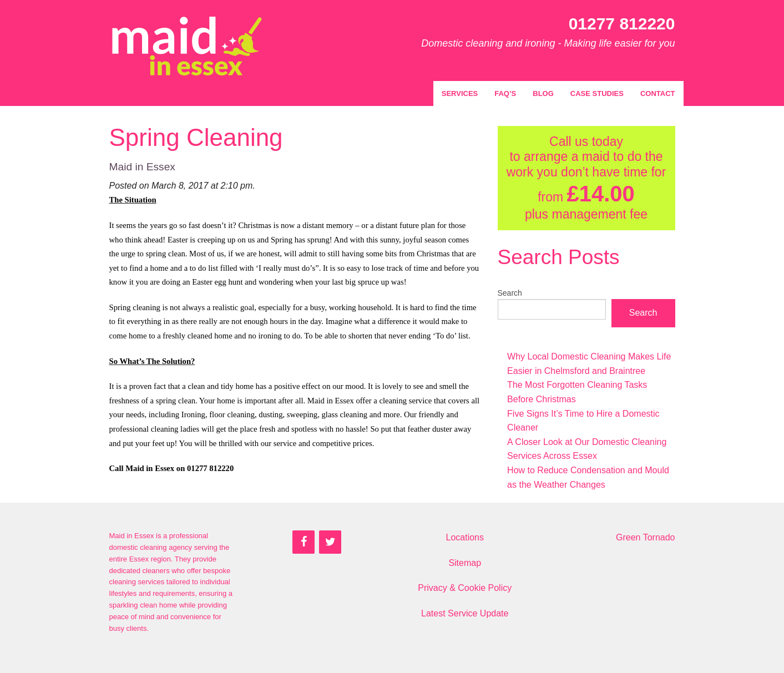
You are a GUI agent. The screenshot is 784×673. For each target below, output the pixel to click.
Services (460, 93)
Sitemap (465, 563)
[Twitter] (330, 542)
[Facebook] (304, 542)
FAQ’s (505, 93)
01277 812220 (622, 24)
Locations (465, 537)
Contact (658, 93)
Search (510, 293)
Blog (543, 93)
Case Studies (597, 93)
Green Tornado (645, 537)
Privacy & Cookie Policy (465, 588)
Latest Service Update (465, 613)
